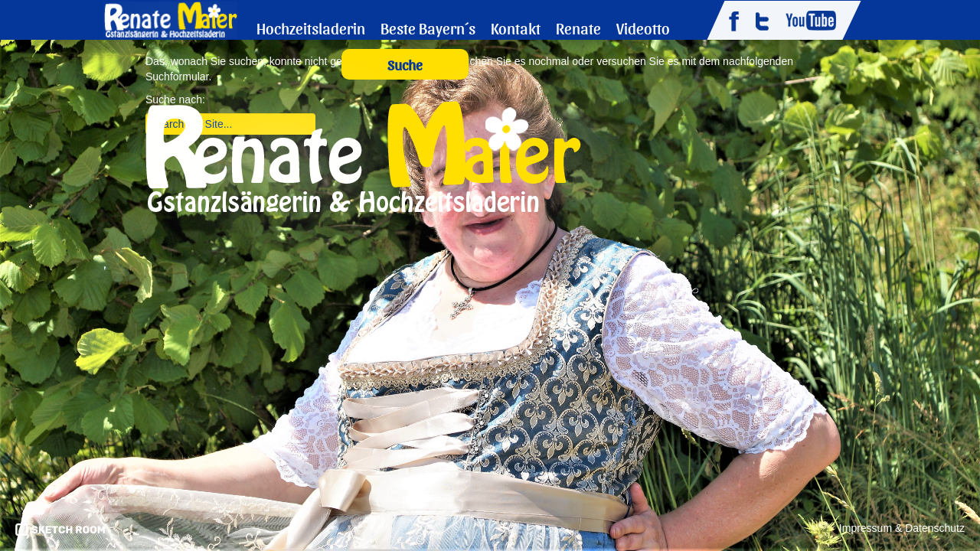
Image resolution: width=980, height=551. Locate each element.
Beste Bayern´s (428, 28)
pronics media (60, 530)
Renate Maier (170, 19)
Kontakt (516, 28)
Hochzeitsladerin (311, 28)
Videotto (643, 28)
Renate (578, 28)
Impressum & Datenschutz (902, 528)
